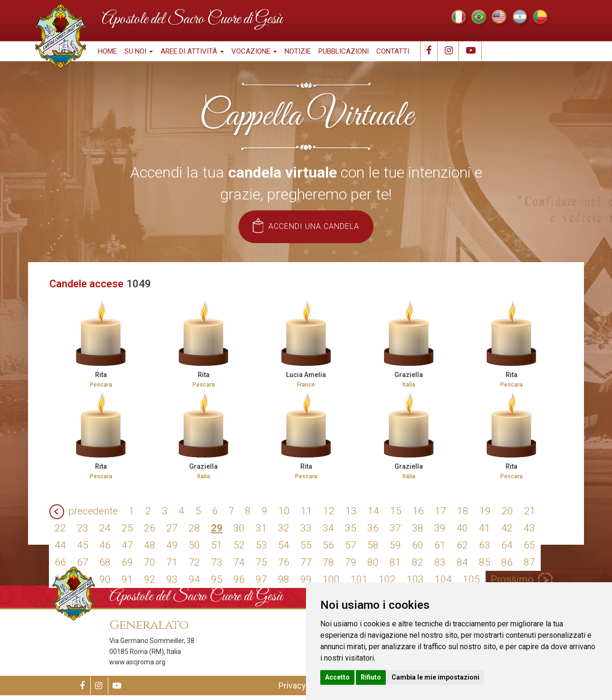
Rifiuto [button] (371, 677)
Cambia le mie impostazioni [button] (435, 677)
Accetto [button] (337, 677)
